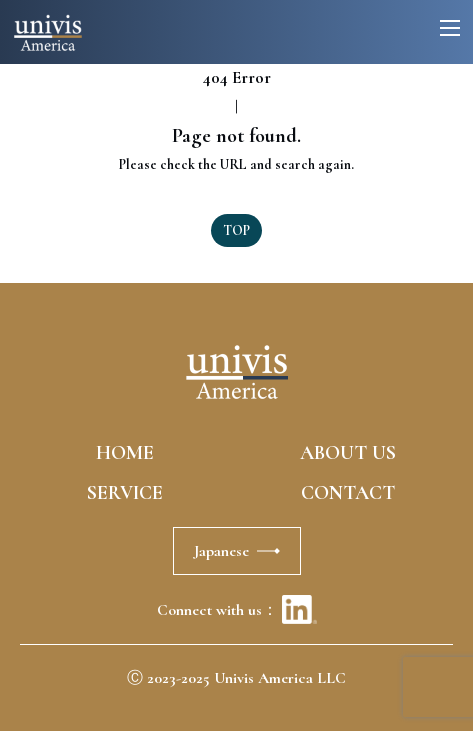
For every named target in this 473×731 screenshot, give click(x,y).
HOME (125, 453)
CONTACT (348, 493)
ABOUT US (348, 453)
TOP (236, 230)
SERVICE (125, 493)
